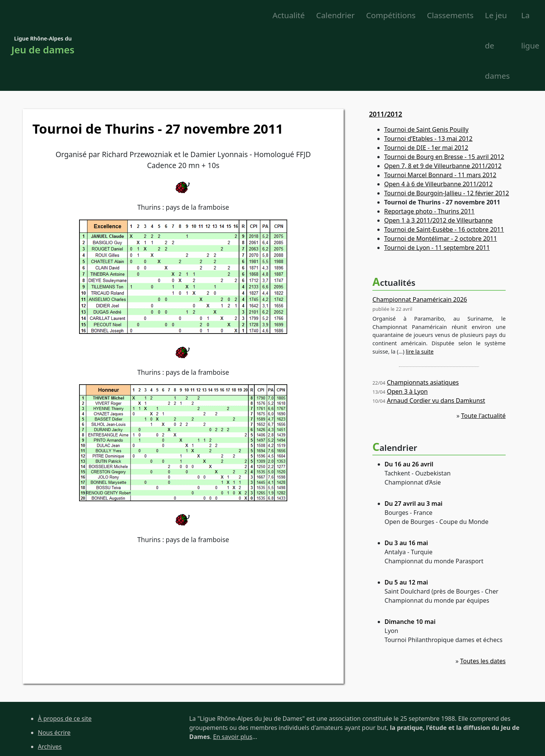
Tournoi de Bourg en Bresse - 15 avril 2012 (444, 97)
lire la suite (420, 292)
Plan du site (54, 701)
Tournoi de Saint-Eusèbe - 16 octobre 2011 (444, 170)
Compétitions (235, 16)
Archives (50, 687)
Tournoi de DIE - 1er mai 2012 (426, 88)
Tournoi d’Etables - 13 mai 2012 (428, 79)
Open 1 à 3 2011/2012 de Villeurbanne (438, 161)
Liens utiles (54, 715)
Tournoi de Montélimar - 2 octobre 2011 (441, 179)
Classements (294, 16)
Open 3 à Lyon (407, 332)
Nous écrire (54, 673)
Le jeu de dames (432, 16)
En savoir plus (233, 677)
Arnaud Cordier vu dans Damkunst (436, 341)
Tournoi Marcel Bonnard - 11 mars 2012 (440, 115)
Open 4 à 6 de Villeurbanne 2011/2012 (438, 125)
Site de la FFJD (58, 728)
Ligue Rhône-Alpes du (43, 16)
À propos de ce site (65, 659)
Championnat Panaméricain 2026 (420, 240)
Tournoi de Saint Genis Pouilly (426, 70)
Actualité (133, 16)
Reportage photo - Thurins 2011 (429, 152)
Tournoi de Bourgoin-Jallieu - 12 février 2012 (447, 134)
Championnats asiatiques (423, 323)
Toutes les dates (483, 601)
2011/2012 (386, 54)
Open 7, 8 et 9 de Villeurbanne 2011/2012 (443, 106)
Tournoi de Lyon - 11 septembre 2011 (437, 188)
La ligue (488, 16)
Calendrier (180, 16)
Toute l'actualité (483, 356)
